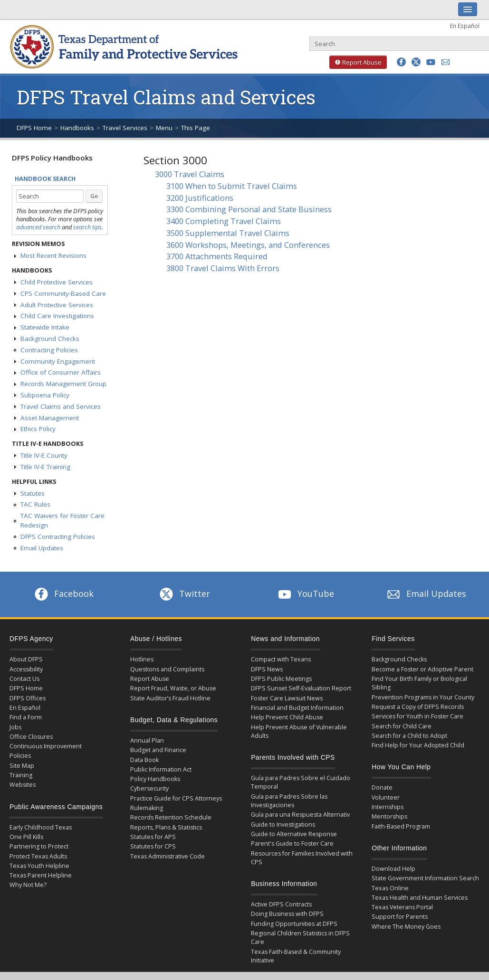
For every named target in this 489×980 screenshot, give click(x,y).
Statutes (33, 493)
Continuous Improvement (46, 746)
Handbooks (77, 128)
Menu (164, 128)
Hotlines (142, 659)
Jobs (15, 727)
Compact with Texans (281, 659)
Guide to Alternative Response (294, 834)
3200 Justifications (200, 198)
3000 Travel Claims (190, 174)
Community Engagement (58, 361)
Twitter (184, 594)
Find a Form (26, 717)
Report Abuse (355, 62)
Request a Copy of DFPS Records (418, 707)
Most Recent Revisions (53, 255)
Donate (382, 787)
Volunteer (386, 797)
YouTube (305, 594)
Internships (388, 807)
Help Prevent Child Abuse (287, 717)
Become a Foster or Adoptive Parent (422, 669)
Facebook (63, 594)
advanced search (38, 227)
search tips (87, 227)
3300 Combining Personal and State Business (249, 209)
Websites (23, 785)
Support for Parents (400, 917)
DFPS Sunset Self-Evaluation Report (301, 688)
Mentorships (389, 816)
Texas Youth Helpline (39, 866)
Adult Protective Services (57, 305)
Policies (20, 756)
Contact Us (24, 679)
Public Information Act (161, 769)
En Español (465, 26)
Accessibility (26, 669)
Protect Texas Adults (38, 856)
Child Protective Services (57, 282)
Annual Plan (147, 740)
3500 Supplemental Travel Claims (228, 233)
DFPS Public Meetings (281, 679)
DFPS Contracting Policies (58, 537)
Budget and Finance (158, 750)
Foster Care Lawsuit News (287, 698)
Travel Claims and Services (61, 406)
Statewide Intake (45, 327)
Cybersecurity (149, 788)
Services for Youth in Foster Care (417, 716)
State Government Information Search (425, 878)
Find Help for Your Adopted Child (418, 745)
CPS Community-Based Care (63, 293)
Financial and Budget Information (297, 708)
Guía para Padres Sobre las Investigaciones (289, 801)
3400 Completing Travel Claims (224, 221)
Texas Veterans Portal (402, 907)
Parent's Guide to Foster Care (292, 843)
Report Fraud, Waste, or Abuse (173, 688)
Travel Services (125, 128)
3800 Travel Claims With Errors (223, 268)
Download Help (393, 869)
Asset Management (50, 418)
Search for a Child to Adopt (409, 736)
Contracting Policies (49, 350)
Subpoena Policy (45, 395)
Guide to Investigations (283, 825)
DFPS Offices (28, 698)
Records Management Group (63, 384)
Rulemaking (147, 808)
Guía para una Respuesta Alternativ (300, 815)
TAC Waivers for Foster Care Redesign (62, 520)
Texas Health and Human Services (420, 898)
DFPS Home (34, 128)
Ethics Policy (38, 429)
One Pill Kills (26, 837)
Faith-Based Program (401, 826)
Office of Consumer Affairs (61, 372)
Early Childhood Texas (41, 827)
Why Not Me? (28, 885)
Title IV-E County (44, 455)
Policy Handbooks (155, 779)
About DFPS (26, 659)
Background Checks (50, 339)
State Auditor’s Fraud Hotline (170, 698)
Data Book (144, 760)
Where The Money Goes (406, 927)
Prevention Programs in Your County (423, 697)
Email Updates (42, 548)
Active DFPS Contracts (281, 904)
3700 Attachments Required (217, 256)
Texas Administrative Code (168, 856)
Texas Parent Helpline (41, 875)
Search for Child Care (402, 726)
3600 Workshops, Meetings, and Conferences (248, 245)
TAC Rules (35, 504)
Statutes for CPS (153, 846)
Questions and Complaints (167, 669)
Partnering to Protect (39, 846)
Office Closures (31, 737)
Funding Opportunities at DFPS (294, 924)
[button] (401, 62)
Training (21, 775)
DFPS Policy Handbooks (52, 158)
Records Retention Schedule (171, 817)
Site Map (22, 766)
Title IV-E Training (45, 467)
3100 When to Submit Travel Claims (232, 186)
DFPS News (267, 669)
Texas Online (390, 888)
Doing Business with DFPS (287, 914)
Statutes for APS (153, 837)
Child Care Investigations (57, 316)
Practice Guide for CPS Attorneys (176, 798)
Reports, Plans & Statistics (166, 827)
